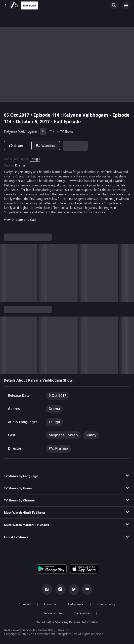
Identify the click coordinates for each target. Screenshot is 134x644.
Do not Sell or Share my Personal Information (67, 622)
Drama (20, 165)
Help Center (76, 604)
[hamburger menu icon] (126, 5)
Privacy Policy (106, 604)
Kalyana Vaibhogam (21, 131)
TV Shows (67, 132)
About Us (50, 604)
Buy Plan (29, 6)
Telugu (35, 159)
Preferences (82, 613)
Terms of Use (53, 613)
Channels (25, 604)
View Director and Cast (20, 220)
